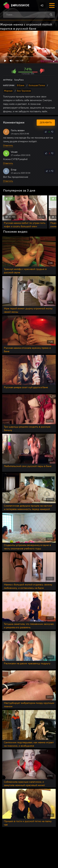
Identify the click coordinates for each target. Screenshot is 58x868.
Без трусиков (24, 91)
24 (20, 5)
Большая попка (37, 85)
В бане (21, 85)
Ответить (8, 146)
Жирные (8, 91)
